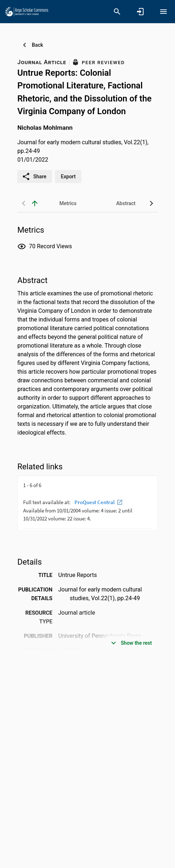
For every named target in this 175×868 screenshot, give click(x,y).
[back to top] (35, 203)
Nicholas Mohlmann (45, 128)
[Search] (117, 12)
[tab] (68, 203)
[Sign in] (140, 12)
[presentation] (87, 503)
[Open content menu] (163, 12)
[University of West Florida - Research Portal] (27, 11)
